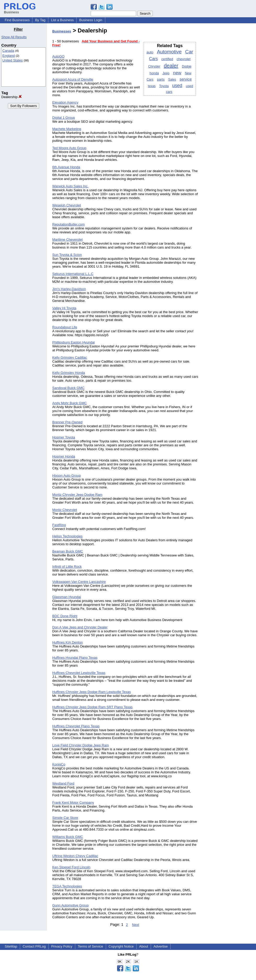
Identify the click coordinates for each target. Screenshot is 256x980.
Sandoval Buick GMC (68, 388)
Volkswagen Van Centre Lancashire (79, 582)
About (144, 946)
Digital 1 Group (64, 118)
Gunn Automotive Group (70, 905)
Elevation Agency (65, 102)
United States (13, 60)
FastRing (59, 525)
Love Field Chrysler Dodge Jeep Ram (81, 745)
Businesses (62, 31)
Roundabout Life (65, 327)
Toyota (164, 86)
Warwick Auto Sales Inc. (70, 186)
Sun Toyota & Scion (67, 255)
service (186, 79)
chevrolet (184, 59)
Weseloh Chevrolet (67, 205)
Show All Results (14, 37)
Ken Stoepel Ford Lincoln (71, 867)
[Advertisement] (229, 106)
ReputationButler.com (68, 224)
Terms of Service (91, 946)
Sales (172, 80)
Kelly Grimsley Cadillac (70, 357)
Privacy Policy (62, 946)
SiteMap (11, 946)
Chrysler (154, 66)
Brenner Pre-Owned (67, 422)
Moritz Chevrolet (65, 510)
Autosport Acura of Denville (73, 79)
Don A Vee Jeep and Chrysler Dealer (80, 627)
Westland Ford (63, 783)
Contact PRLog (34, 946)
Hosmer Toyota (64, 437)
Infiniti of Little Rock (67, 567)
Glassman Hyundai (67, 597)
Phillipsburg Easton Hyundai (74, 342)
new (177, 73)
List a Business (62, 20)
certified (167, 59)
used (177, 86)
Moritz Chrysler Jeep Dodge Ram (77, 495)
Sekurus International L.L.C (73, 274)
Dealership (11, 97)
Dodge (187, 66)
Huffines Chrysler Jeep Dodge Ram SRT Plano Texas (92, 707)
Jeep (166, 73)
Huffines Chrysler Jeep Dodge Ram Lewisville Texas (92, 692)
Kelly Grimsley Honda (69, 373)
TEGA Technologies (67, 886)
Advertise (161, 946)
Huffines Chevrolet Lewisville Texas (79, 673)
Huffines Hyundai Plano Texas (75, 658)
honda (154, 73)
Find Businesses (17, 20)
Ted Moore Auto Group (69, 148)
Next (136, 925)
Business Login (91, 20)
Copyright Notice (121, 946)
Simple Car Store (65, 818)
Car (189, 52)
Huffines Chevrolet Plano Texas (76, 726)
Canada (8, 51)
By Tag (40, 20)
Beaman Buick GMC (68, 551)
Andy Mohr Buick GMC (69, 403)
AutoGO (58, 56)
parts (161, 79)
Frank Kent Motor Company (73, 802)
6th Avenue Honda (66, 167)
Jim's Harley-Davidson (69, 289)
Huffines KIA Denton (68, 642)
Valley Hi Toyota (64, 308)
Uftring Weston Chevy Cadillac (75, 856)
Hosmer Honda (64, 456)
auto (150, 52)
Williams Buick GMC (68, 837)
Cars (153, 59)
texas (152, 86)
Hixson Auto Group (66, 475)
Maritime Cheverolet (67, 240)
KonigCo (59, 764)
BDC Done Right (65, 616)
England (9, 56)
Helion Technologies (67, 536)
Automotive (169, 52)
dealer (171, 66)
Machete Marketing (67, 129)
